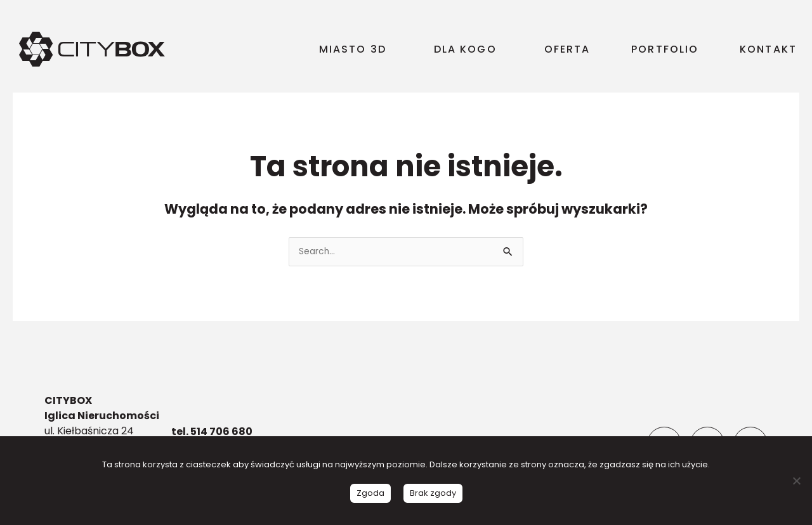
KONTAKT (768, 49)
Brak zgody (433, 493)
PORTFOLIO (665, 49)
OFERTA (567, 49)
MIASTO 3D (356, 49)
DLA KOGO (468, 49)
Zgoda (370, 493)
